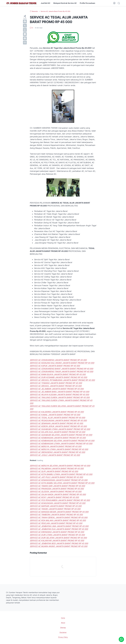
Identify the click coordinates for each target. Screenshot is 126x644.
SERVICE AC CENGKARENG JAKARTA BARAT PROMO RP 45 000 (58, 360)
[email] (25, 43)
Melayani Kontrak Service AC (65, 3)
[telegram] (25, 34)
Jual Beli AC (45, 3)
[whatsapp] (25, 30)
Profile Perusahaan (87, 3)
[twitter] (25, 26)
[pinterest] (25, 38)
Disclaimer (63, 632)
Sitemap (63, 628)
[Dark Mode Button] (114, 3)
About (63, 623)
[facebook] (25, 21)
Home (63, 618)
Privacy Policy (63, 637)
